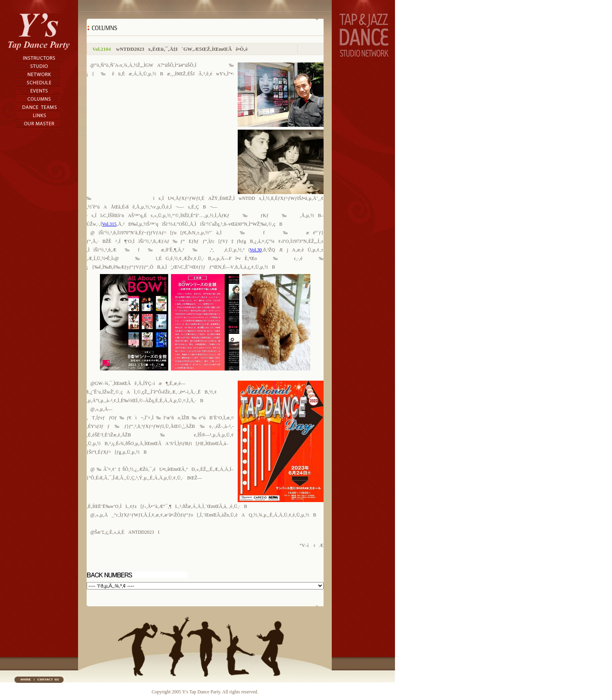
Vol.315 (109, 224)
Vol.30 (255, 250)
